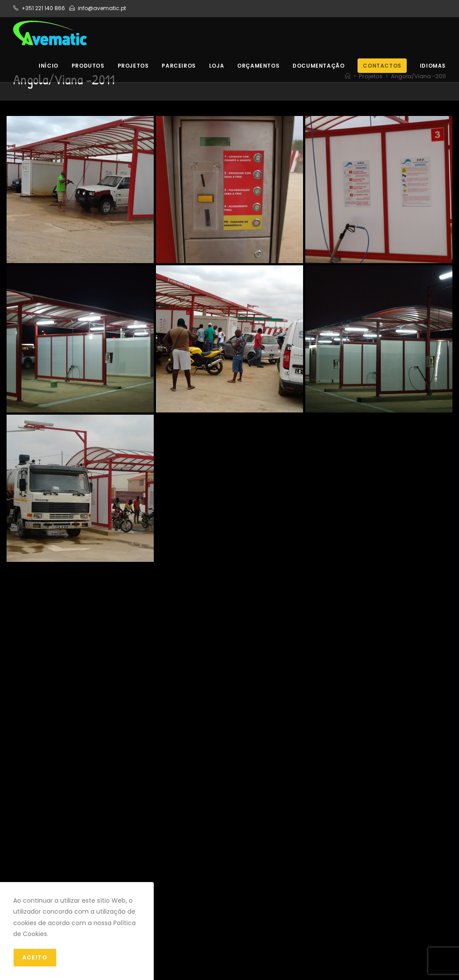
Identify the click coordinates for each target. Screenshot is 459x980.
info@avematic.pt (102, 8)
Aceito (35, 957)
